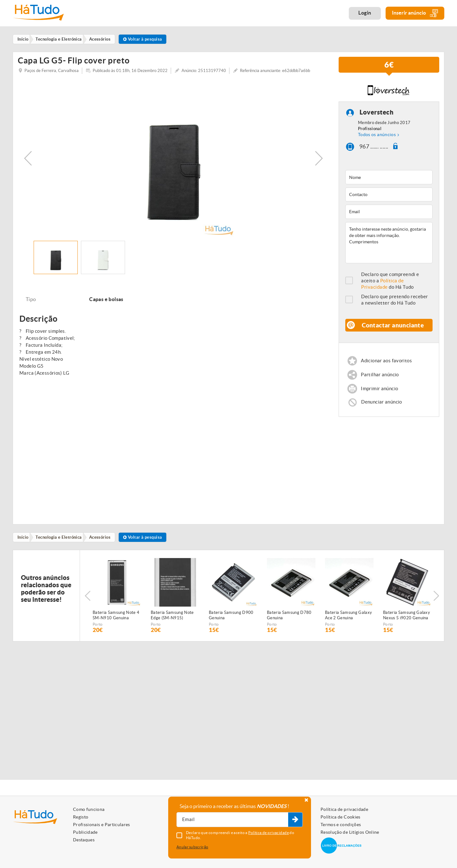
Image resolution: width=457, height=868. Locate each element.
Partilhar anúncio (380, 378)
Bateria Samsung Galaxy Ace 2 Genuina (348, 620)
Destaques (84, 840)
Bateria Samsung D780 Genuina (289, 620)
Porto (98, 629)
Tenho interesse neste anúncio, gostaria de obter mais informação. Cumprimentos (389, 246)
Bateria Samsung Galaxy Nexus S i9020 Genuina (407, 620)
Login (365, 13)
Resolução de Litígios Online (350, 832)
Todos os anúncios (377, 138)
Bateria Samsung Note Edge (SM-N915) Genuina (172, 620)
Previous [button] (28, 162)
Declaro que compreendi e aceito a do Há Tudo (390, 284)
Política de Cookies (341, 817)
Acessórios (102, 542)
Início (24, 542)
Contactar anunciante (393, 329)
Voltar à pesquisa (146, 39)
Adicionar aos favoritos (387, 364)
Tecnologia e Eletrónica (60, 542)
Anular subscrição (192, 847)
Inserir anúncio (415, 13)
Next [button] (319, 162)
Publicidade (85, 832)
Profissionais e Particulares (102, 825)
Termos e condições (341, 825)
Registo (81, 817)
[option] (173, 162)
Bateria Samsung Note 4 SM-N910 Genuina (116, 620)
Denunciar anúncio (382, 406)
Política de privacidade (344, 809)
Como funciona (89, 809)
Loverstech (377, 116)
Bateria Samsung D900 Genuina (231, 620)
